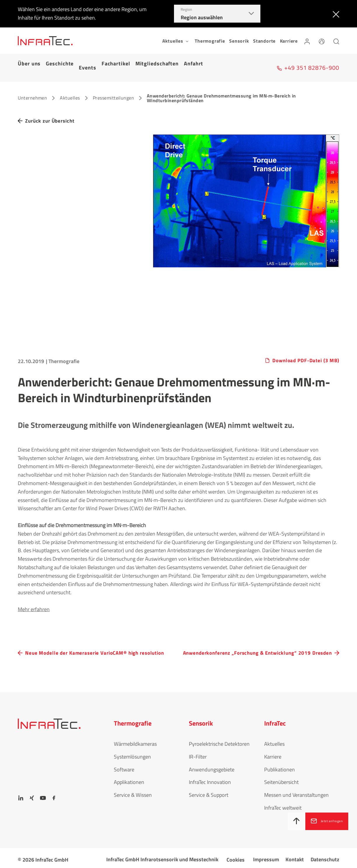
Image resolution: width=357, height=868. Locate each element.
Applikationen (129, 779)
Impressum (266, 856)
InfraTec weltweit (283, 805)
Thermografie (210, 41)
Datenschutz (325, 856)
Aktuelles (70, 87)
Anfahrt (194, 62)
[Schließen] (335, 14)
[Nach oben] (276, 821)
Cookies (236, 856)
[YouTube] (43, 795)
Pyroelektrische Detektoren (219, 741)
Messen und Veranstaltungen (296, 792)
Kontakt (295, 856)
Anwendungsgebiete (212, 766)
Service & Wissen (133, 792)
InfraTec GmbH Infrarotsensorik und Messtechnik (162, 856)
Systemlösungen (132, 753)
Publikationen (279, 766)
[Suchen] (336, 41)
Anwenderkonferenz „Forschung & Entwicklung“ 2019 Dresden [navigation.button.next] (247, 646)
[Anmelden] (307, 41)
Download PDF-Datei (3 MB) (304, 351)
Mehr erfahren (34, 599)
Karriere (289, 41)
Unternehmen (32, 87)
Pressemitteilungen (114, 87)
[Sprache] (322, 41)
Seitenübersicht (281, 779)
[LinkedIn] (21, 795)
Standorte (264, 41)
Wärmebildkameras (135, 741)
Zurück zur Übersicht (52, 110)
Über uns (29, 62)
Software (124, 766)
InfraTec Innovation (210, 779)
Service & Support (209, 792)
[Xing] (32, 795)
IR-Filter (198, 753)
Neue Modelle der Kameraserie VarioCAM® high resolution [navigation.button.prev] (85, 646)
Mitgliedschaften (157, 62)
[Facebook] (54, 795)
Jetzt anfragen (322, 821)
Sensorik (239, 41)
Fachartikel (116, 62)
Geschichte (60, 62)
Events (87, 62)
